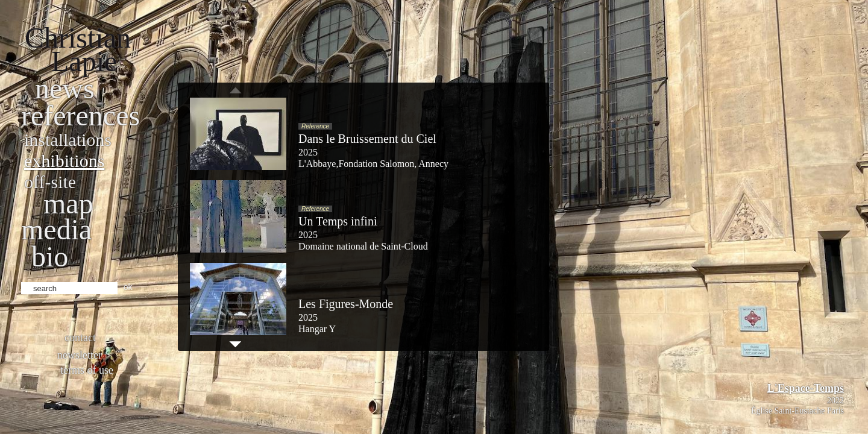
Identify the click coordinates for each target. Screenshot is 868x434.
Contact (80, 338)
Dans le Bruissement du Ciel (367, 139)
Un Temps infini (338, 221)
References (80, 115)
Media (56, 229)
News (65, 88)
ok (128, 287)
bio (50, 256)
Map (68, 203)
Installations (68, 140)
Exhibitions (64, 161)
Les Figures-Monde (346, 304)
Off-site (50, 182)
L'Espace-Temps (806, 388)
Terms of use (87, 370)
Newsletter (80, 355)
